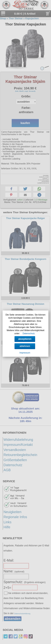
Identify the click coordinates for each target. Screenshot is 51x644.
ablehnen (25, 346)
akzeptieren (25, 339)
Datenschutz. (29, 333)
